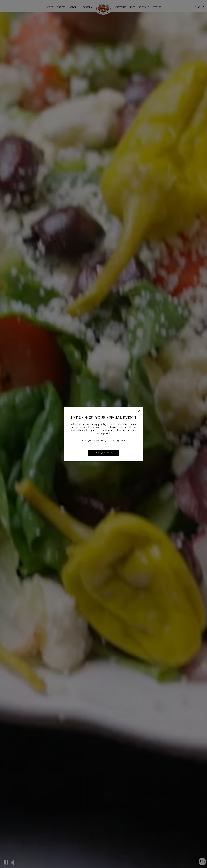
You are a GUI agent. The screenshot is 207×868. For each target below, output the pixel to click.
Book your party (103, 453)
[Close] (139, 411)
